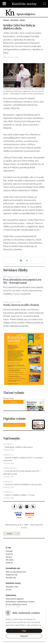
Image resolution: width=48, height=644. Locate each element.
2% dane (10, 560)
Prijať (24, 631)
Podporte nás (12, 575)
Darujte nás (11, 578)
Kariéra (9, 557)
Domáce (7, 444)
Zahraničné (9, 468)
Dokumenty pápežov (15, 599)
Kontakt (9, 551)
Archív (10, 534)
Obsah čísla (8, 398)
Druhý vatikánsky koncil (16, 604)
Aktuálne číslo (12, 587)
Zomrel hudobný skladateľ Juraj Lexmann (24, 484)
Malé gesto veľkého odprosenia (19, 447)
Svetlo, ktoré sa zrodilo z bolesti (21, 305)
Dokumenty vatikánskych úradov (20, 602)
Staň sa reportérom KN (16, 572)
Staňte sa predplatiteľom (14, 402)
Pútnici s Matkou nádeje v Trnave (20, 495)
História (9, 563)
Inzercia (9, 554)
